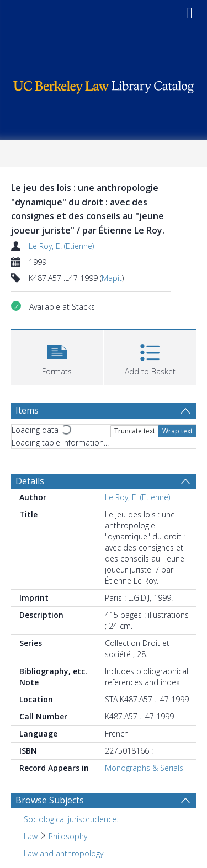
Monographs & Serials (144, 768)
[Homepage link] (104, 84)
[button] (57, 356)
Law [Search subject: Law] (31, 836)
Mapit (112, 278)
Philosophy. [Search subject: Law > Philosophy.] (69, 836)
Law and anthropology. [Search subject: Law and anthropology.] (64, 853)
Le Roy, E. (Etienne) (61, 246)
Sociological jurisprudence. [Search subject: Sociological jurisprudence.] (71, 819)
